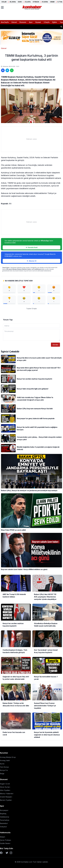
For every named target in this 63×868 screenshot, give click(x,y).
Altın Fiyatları (5, 790)
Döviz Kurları (5, 787)
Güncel (14, 22)
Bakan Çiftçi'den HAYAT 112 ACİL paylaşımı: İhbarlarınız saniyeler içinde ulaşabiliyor (30, 27)
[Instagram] (11, 853)
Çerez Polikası (5, 840)
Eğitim (55, 22)
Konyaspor (4, 810)
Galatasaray (5, 817)
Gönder (55, 345)
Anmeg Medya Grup (8, 757)
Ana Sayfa (5, 22)
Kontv (2, 764)
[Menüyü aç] (2, 7)
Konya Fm (4, 770)
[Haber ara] (61, 27)
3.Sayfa (47, 22)
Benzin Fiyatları (6, 800)
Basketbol (4, 823)
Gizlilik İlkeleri (5, 843)
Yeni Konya (4, 767)
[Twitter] (7, 853)
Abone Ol (32, 261)
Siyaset (38, 22)
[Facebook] (1, 853)
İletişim (3, 837)
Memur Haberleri (7, 794)
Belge (2, 774)
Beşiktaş (3, 814)
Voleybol (3, 827)
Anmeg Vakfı (5, 760)
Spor (31, 22)
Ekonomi (23, 22)
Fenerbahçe (5, 820)
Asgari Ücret (5, 784)
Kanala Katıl (32, 247)
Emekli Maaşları (6, 797)
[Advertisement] (32, 139)
